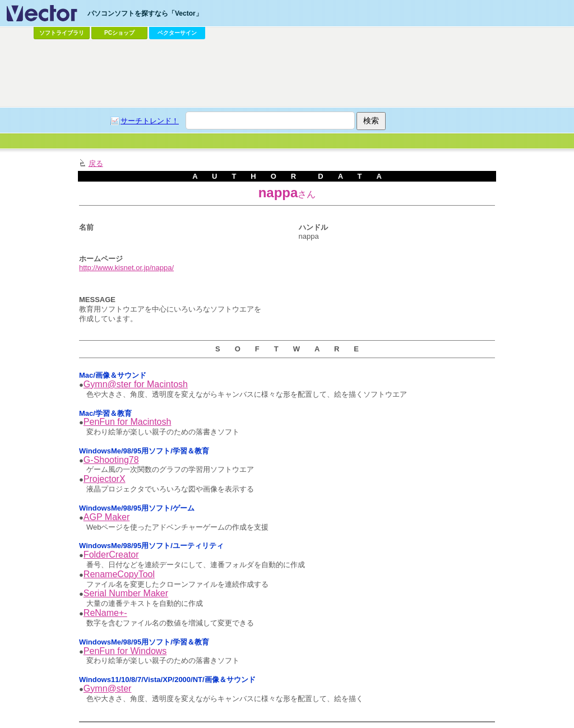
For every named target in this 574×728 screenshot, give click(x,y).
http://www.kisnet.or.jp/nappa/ (126, 268)
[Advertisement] (287, 73)
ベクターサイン (177, 33)
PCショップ (119, 33)
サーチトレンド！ (150, 121)
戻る (96, 163)
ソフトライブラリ (62, 33)
